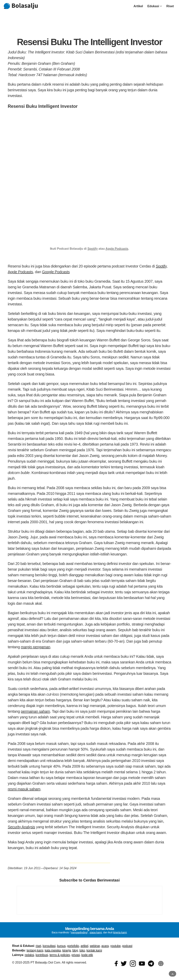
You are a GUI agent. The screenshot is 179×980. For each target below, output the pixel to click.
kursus (61, 946)
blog (75, 950)
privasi (76, 955)
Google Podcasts (56, 272)
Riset (170, 6)
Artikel (138, 6)
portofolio (73, 946)
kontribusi (42, 955)
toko (82, 950)
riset (38, 946)
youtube (116, 946)
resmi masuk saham (24, 789)
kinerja (67, 950)
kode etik (87, 955)
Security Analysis (21, 827)
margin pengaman (35, 647)
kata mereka (53, 950)
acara (105, 946)
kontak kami (94, 950)
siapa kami (96, 932)
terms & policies (60, 955)
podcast (127, 946)
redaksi (29, 955)
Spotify (93, 249)
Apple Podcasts (117, 249)
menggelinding (79, 932)
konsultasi (49, 946)
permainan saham (35, 711)
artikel (84, 946)
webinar (95, 946)
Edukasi (155, 6)
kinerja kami (120, 932)
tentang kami (35, 950)
